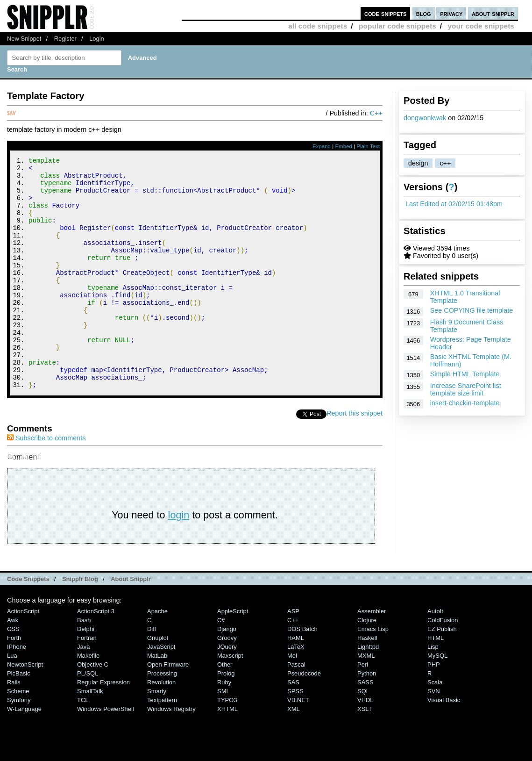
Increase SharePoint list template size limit (466, 389)
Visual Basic (444, 743)
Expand (322, 146)
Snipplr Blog (80, 622)
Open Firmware (168, 708)
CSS (13, 672)
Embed (344, 146)
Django (227, 672)
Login (97, 39)
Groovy (227, 681)
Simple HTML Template (465, 374)
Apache (157, 655)
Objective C (93, 708)
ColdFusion (443, 664)
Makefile (88, 699)
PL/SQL (88, 717)
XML (294, 752)
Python (367, 717)
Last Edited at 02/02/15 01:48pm (454, 204)
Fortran (87, 681)
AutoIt (435, 655)
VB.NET (298, 743)
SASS (365, 726)
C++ (376, 113)
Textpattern (162, 743)
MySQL (437, 699)
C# (221, 664)
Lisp (433, 690)
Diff (152, 672)
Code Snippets (28, 622)
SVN (434, 735)
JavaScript (161, 690)
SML (223, 735)
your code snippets (481, 26)
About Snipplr (131, 622)
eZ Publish (442, 672)
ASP (293, 655)
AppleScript (233, 655)
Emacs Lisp (373, 672)
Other (225, 708)
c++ (445, 163)
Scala (435, 726)
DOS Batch (302, 672)
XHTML (227, 752)
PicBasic (19, 717)
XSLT (365, 752)
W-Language (24, 752)
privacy (451, 13)
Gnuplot (158, 681)
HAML (296, 681)
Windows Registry (171, 752)
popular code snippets (397, 26)
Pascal (296, 708)
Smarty (157, 735)
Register (65, 39)
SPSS (295, 735)
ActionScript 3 (96, 655)
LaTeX (296, 690)
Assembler (372, 655)
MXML (366, 699)
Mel (292, 699)
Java (83, 690)
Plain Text (368, 146)
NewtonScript (25, 708)
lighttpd (368, 690)
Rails (14, 726)
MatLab (157, 699)
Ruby (224, 726)
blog (424, 13)
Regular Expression (103, 726)
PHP (434, 708)
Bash (84, 664)
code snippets (386, 13)
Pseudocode (304, 717)
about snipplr (493, 13)
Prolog (226, 717)
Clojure (367, 664)
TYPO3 (227, 743)
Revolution (161, 726)
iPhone (17, 690)
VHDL (365, 743)
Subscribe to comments (46, 481)
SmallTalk (90, 735)
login (179, 558)
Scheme (18, 735)
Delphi (86, 672)
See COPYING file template (472, 310)
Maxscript (230, 699)
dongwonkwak (425, 118)
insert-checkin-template (465, 403)
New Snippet (24, 39)
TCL (83, 743)
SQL (363, 735)
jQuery (227, 690)
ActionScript (23, 655)
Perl (363, 708)
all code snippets (318, 26)
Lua (12, 699)
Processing (162, 717)
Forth (14, 681)
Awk (13, 664)
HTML (436, 681)
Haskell (367, 681)
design (418, 163)
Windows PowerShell (106, 752)
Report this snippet (355, 457)
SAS (293, 726)
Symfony (19, 743)
